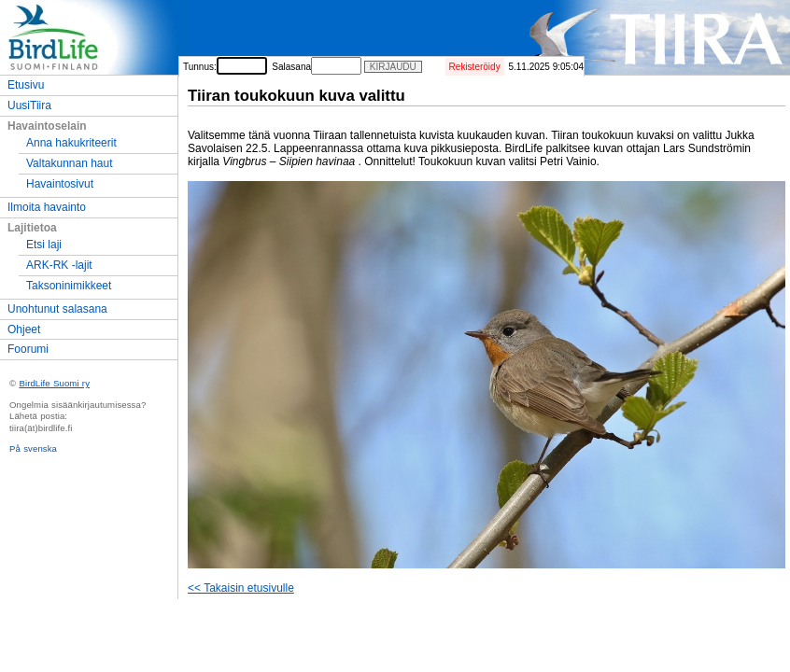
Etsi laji (44, 245)
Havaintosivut (60, 184)
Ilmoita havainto (47, 207)
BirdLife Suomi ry (54, 383)
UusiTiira (29, 105)
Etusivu (26, 85)
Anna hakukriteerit (71, 143)
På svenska (33, 448)
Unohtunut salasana (57, 309)
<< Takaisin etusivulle (241, 588)
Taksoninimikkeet (69, 286)
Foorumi (28, 349)
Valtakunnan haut (70, 163)
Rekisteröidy (475, 67)
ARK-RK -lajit (59, 265)
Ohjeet (24, 329)
